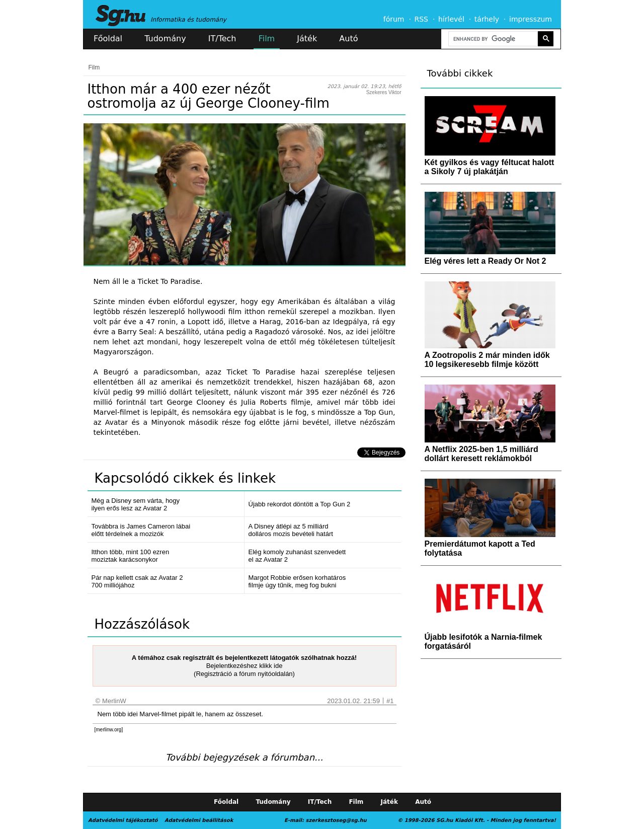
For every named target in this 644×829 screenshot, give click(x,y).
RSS (421, 19)
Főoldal (108, 39)
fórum (394, 19)
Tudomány (165, 39)
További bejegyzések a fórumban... (244, 757)
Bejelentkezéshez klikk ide (245, 666)
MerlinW (114, 701)
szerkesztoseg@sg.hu (336, 820)
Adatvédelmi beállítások (199, 820)
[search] (492, 39)
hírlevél (451, 19)
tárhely (487, 19)
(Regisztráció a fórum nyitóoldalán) (244, 674)
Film (267, 39)
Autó (348, 39)
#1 (390, 701)
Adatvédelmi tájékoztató (123, 820)
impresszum (531, 19)
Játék (307, 39)
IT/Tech (222, 39)
